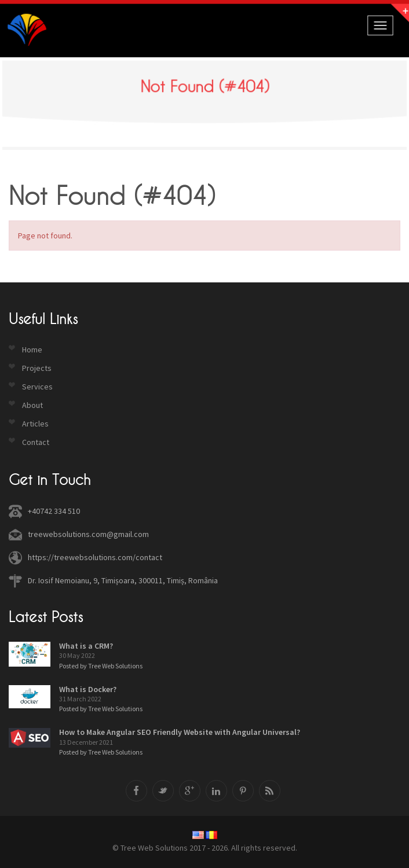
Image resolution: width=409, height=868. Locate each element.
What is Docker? (88, 689)
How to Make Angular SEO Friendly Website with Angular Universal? (180, 732)
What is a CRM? (86, 646)
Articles (35, 424)
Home (32, 350)
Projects (37, 368)
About (32, 405)
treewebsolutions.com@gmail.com (88, 534)
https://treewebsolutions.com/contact (95, 557)
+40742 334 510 (54, 511)
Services (37, 387)
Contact (36, 442)
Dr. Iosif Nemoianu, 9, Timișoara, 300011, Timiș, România (123, 580)
